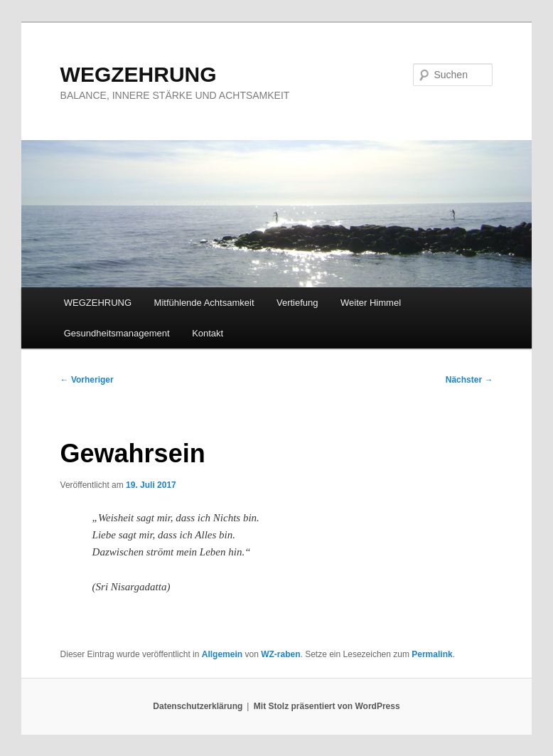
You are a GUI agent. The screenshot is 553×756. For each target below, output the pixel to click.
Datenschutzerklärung (198, 706)
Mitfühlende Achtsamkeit (204, 303)
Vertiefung (297, 303)
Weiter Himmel (371, 303)
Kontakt (208, 333)
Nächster (469, 380)
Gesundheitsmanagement (117, 333)
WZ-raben (280, 654)
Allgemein (222, 654)
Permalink (432, 654)
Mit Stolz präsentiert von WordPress (327, 706)
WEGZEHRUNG (139, 74)
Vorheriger (87, 380)
